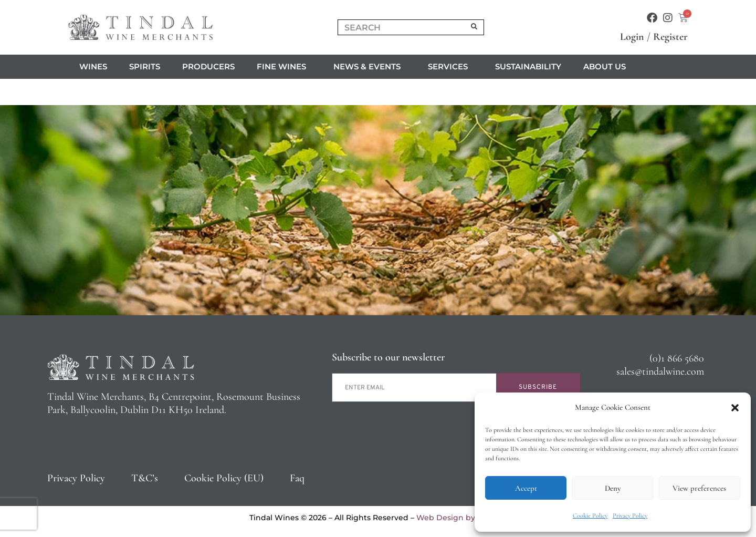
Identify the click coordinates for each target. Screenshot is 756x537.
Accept (526, 488)
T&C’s (145, 478)
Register (670, 37)
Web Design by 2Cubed (461, 518)
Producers (208, 66)
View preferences (699, 488)
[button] (735, 408)
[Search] (475, 27)
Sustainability (528, 66)
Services (450, 67)
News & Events (370, 67)
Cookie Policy (590, 515)
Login (632, 37)
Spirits (145, 66)
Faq (297, 478)
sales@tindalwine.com (660, 371)
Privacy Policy (630, 515)
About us (607, 67)
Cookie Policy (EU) (224, 478)
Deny (613, 488)
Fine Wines (284, 67)
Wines (93, 66)
